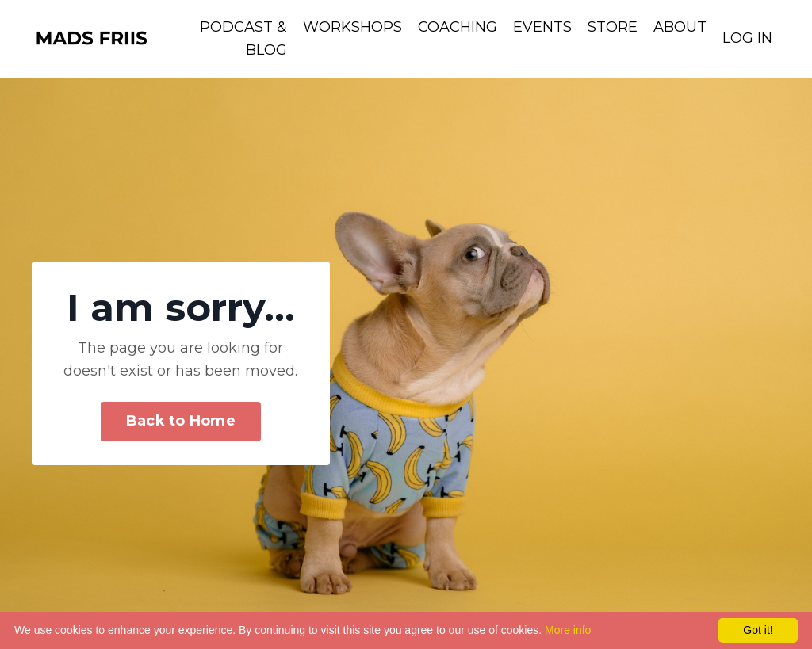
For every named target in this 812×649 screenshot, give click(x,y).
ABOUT (680, 27)
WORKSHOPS (352, 27)
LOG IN (747, 38)
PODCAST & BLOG (243, 38)
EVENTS (542, 27)
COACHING (458, 27)
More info (568, 630)
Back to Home (181, 421)
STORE (613, 27)
